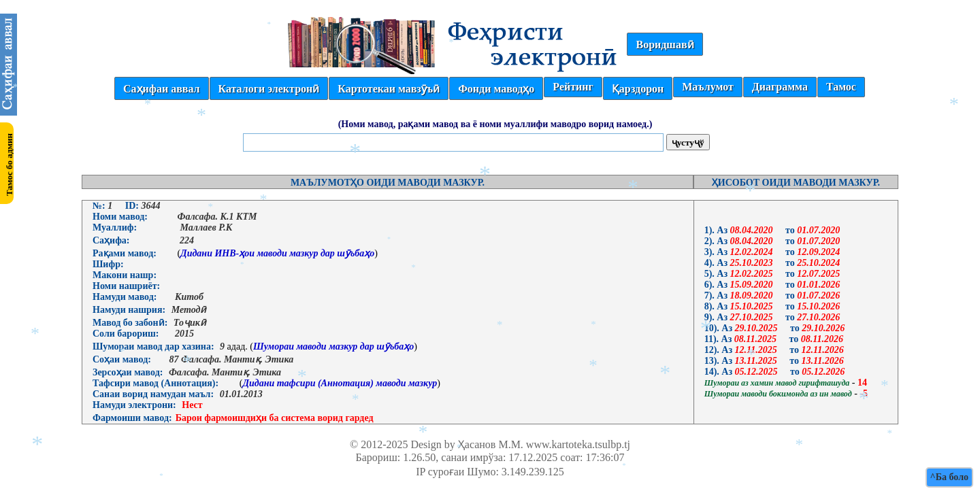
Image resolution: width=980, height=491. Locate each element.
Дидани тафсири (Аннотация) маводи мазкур (340, 383)
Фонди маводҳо (496, 89)
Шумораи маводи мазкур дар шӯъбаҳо (333, 346)
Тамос (841, 87)
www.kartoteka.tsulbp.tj (578, 444)
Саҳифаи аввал (161, 89)
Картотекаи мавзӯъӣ (389, 89)
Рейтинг (573, 87)
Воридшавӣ (665, 45)
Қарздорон (638, 89)
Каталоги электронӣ (269, 89)
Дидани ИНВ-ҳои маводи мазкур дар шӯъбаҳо (277, 253)
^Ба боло (949, 477)
